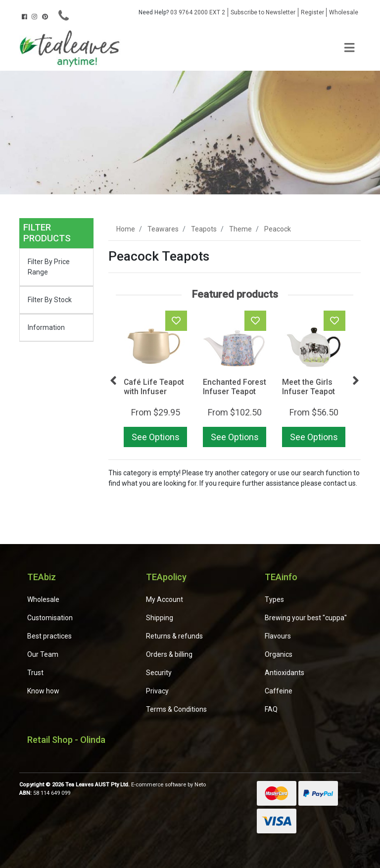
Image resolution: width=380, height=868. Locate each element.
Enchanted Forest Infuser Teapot (235, 387)
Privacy (157, 691)
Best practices (49, 636)
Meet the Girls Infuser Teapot (309, 387)
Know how (43, 691)
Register (312, 12)
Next (356, 381)
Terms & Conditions (176, 709)
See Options (156, 437)
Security (159, 673)
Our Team (43, 654)
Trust (35, 673)
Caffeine (279, 691)
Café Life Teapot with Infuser (154, 387)
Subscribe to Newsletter (263, 12)
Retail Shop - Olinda (66, 740)
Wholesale (344, 12)
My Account (165, 599)
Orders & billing (169, 654)
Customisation (50, 618)
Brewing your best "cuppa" (306, 618)
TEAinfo (281, 577)
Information (46, 327)
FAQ (271, 709)
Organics (279, 654)
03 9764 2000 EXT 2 (182, 12)
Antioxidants (285, 673)
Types (274, 599)
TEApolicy (166, 577)
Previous (113, 381)
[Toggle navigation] (349, 48)
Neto (200, 785)
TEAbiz (42, 577)
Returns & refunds (174, 636)
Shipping (160, 618)
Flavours (278, 636)
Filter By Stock (50, 300)
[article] (155, 381)
